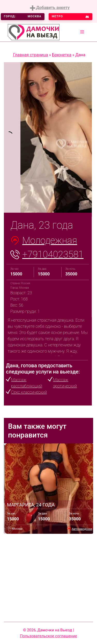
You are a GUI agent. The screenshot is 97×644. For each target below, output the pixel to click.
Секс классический (29, 392)
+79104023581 (53, 255)
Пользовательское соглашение (48, 636)
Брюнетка (62, 55)
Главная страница (30, 55)
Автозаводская (82, 529)
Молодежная (50, 241)
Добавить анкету (50, 8)
